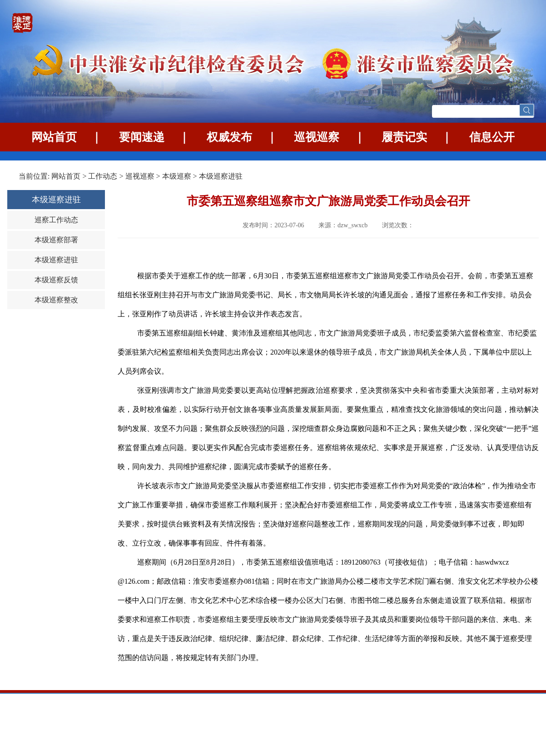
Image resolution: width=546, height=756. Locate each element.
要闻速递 (142, 137)
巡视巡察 (317, 137)
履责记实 (404, 137)
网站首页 (54, 137)
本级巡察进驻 (221, 176)
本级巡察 (178, 176)
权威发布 (229, 137)
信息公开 (492, 137)
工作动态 (103, 176)
